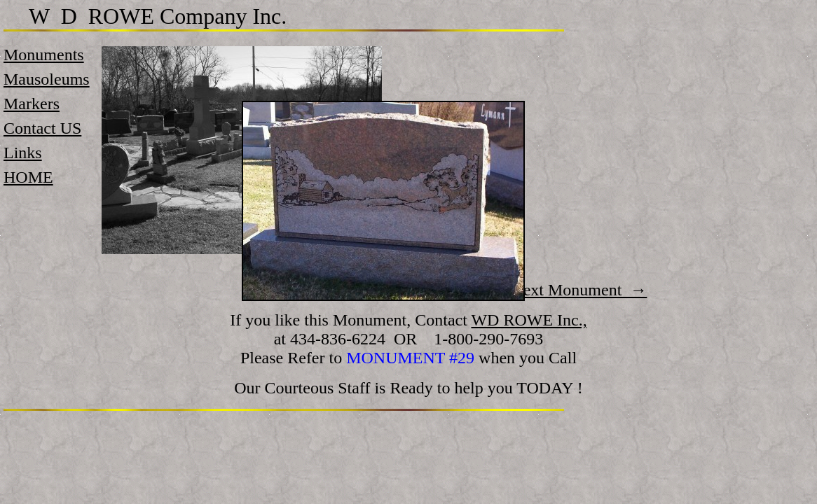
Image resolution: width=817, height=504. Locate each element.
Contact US (42, 128)
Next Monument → (579, 290)
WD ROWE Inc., (529, 320)
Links (23, 153)
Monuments (44, 55)
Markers (32, 104)
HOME (28, 177)
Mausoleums (47, 79)
